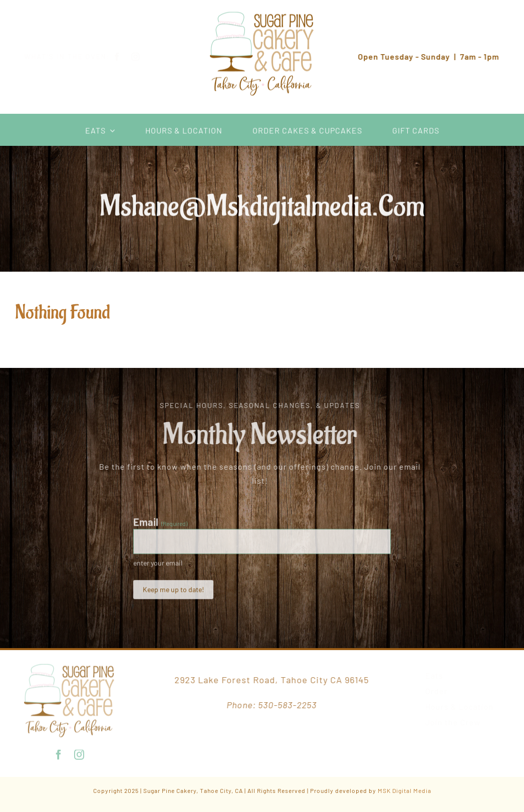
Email (160, 524)
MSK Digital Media (405, 790)
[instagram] (144, 57)
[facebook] (125, 57)
